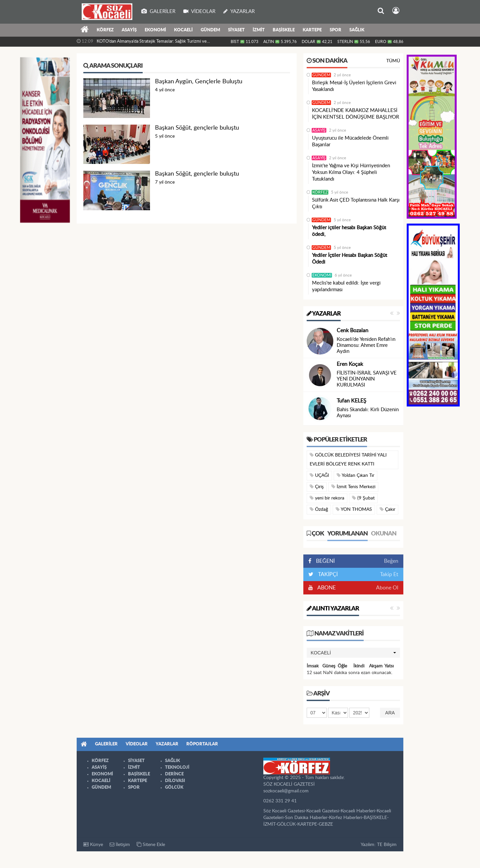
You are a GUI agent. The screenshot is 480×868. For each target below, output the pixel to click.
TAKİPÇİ (327, 574)
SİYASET (236, 30)
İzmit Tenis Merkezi (353, 487)
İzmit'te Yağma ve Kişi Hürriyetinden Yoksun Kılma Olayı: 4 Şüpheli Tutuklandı (351, 172)
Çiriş (317, 487)
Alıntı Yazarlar (333, 609)
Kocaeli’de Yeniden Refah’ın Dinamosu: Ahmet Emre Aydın (366, 345)
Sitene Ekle (151, 845)
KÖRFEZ (105, 30)
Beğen (391, 561)
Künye (93, 845)
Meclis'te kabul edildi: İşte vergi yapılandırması (346, 286)
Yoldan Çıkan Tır (355, 475)
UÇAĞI (319, 475)
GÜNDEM (210, 30)
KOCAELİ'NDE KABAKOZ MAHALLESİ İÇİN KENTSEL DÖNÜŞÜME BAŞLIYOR (355, 114)
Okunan (384, 534)
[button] (353, 653)
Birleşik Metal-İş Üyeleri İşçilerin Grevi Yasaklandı (354, 86)
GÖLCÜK (174, 788)
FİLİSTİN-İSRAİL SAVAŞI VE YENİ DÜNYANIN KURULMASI (367, 379)
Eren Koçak (350, 364)
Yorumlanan (347, 534)
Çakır (387, 509)
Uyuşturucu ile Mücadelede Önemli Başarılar (350, 141)
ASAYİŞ (129, 30)
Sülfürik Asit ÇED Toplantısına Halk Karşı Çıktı (356, 203)
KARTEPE (312, 30)
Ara (390, 713)
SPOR (335, 30)
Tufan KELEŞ (351, 401)
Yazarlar (324, 314)
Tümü (393, 61)
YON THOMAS (354, 509)
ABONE (326, 588)
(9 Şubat (363, 498)
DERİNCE (174, 774)
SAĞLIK (357, 30)
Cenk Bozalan (352, 331)
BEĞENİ (324, 561)
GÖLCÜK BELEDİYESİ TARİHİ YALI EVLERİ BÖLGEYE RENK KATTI (348, 459)
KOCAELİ (183, 30)
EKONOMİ (155, 30)
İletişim (120, 845)
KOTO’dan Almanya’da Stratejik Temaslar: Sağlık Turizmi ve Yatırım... (152, 43)
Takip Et (389, 574)
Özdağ (319, 509)
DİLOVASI (175, 781)
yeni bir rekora (327, 498)
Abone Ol (387, 588)
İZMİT (259, 30)
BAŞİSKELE (284, 30)
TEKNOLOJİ (177, 768)
